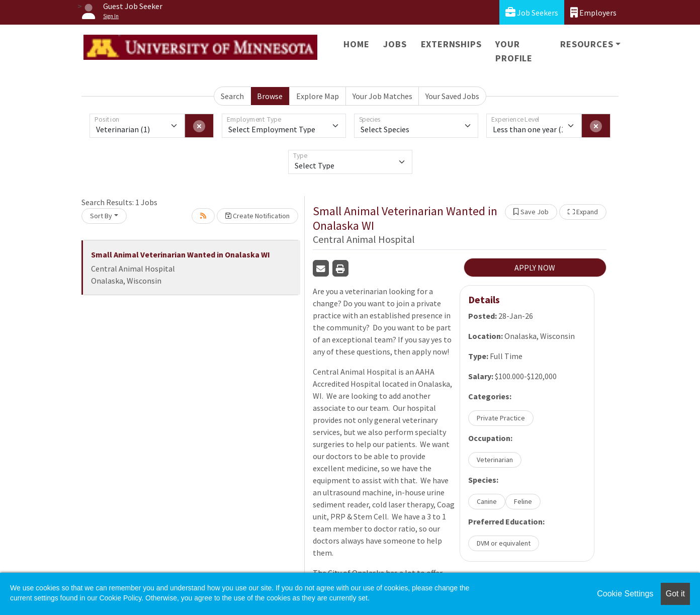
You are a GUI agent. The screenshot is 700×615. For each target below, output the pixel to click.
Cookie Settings (625, 594)
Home (356, 44)
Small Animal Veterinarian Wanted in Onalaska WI (181, 254)
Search (232, 96)
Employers (593, 12)
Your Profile (514, 51)
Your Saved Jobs (452, 96)
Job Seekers (532, 12)
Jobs (395, 44)
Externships (451, 44)
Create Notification (257, 216)
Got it (675, 594)
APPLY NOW (535, 268)
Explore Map (318, 96)
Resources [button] (587, 44)
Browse (270, 96)
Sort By (101, 216)
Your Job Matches (382, 96)
